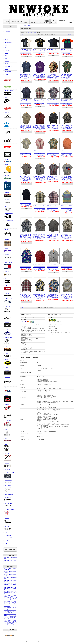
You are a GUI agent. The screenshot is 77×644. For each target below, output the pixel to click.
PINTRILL (10, 465)
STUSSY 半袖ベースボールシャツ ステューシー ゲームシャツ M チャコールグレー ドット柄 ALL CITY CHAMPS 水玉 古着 (26, 179)
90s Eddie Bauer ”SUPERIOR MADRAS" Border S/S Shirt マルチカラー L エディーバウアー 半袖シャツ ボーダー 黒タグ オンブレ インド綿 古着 (66, 209)
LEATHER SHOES (8, 66)
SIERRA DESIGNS (10, 301)
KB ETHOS (10, 372)
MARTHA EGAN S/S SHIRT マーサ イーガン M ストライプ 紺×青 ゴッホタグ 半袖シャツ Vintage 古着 (26, 204)
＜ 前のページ (24, 34)
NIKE (10, 100)
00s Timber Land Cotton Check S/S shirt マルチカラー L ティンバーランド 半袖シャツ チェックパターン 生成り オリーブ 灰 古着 (39, 208)
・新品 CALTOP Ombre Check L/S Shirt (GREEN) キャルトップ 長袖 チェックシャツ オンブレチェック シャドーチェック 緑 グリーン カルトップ (10, 610)
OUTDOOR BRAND (10, 505)
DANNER (10, 415)
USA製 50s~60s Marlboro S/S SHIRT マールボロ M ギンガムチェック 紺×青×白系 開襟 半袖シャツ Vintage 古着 (53, 178)
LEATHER (7, 50)
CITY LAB (10, 325)
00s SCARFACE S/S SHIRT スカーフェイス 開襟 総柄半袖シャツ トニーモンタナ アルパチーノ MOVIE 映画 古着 (26, 51)
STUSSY (10, 233)
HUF (10, 281)
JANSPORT (10, 440)
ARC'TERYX (10, 309)
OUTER (6, 48)
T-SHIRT (6, 29)
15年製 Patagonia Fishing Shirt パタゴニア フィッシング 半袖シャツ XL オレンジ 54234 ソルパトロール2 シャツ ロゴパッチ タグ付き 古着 (66, 153)
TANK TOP (7, 37)
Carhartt (10, 169)
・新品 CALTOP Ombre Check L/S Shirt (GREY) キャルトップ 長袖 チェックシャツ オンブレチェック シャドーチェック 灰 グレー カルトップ (10, 616)
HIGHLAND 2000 (10, 341)
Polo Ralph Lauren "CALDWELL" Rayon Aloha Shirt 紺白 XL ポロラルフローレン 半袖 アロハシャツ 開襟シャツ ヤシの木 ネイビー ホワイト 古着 (25, 237)
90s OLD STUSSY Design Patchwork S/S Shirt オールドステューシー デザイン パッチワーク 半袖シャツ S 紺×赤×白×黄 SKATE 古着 (53, 102)
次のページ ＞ (70, 34)
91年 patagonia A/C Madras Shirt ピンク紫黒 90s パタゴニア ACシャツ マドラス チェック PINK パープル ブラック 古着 (53, 208)
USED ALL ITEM (10, 79)
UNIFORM (7, 40)
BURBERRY (10, 242)
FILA (10, 390)
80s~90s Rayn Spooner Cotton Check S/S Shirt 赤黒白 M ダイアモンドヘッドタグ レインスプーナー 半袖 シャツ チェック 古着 (25, 297)
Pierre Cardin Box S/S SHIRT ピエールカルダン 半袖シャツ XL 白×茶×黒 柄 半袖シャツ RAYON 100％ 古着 (66, 127)
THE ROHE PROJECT (10, 475)
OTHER (6, 75)
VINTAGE (10, 521)
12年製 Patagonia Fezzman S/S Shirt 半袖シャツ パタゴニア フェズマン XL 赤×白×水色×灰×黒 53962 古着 (39, 101)
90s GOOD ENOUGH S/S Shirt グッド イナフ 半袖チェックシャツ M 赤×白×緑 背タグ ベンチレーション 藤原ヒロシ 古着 (39, 128)
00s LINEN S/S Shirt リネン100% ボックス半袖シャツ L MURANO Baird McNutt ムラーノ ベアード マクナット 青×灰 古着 (26, 76)
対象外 (6, 533)
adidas (10, 124)
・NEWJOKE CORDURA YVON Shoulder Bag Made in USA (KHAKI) (10, 588)
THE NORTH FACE (10, 215)
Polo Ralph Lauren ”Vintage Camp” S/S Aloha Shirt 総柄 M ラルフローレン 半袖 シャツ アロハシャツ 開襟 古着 (53, 296)
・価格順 (34, 32)
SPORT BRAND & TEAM (10, 512)
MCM (10, 448)
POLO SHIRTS (8, 32)
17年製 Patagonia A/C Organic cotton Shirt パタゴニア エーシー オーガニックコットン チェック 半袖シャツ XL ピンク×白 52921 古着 (39, 153)
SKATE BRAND (10, 489)
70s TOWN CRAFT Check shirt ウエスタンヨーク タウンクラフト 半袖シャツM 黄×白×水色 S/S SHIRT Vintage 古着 (26, 153)
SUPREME (10, 146)
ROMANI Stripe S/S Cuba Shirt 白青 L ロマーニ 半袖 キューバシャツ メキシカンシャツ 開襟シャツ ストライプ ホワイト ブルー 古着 (53, 267)
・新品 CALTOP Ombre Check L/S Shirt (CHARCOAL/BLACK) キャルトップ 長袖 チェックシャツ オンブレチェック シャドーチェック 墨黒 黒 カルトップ (10, 623)
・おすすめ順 (30, 32)
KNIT (6, 45)
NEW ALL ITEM (10, 86)
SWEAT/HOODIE (8, 42)
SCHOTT (10, 355)
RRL (10, 208)
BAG (6, 58)
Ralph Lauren (10, 201)
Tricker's (10, 433)
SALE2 (6, 543)
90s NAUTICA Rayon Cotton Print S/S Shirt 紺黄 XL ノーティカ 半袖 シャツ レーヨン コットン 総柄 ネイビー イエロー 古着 (39, 237)
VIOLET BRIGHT (10, 482)
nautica (10, 250)
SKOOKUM (10, 349)
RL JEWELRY (7, 470)
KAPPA (10, 399)
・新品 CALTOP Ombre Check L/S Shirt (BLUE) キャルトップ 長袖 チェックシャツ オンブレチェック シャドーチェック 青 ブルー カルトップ (10, 604)
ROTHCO (10, 457)
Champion (10, 161)
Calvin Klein (10, 257)
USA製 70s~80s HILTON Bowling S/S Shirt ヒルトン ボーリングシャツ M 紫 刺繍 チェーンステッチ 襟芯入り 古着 (39, 76)
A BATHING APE (10, 274)
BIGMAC (6, 367)
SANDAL (6, 64)
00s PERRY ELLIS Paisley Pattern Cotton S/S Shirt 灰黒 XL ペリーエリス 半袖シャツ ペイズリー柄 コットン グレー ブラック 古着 (53, 237)
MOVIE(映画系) (8, 535)
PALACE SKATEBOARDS (10, 224)
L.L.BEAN (10, 177)
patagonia (10, 195)
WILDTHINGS (10, 317)
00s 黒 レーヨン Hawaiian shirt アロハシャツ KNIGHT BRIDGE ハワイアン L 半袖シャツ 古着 (39, 51)
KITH (10, 154)
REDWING (10, 407)
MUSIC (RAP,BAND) (9, 495)
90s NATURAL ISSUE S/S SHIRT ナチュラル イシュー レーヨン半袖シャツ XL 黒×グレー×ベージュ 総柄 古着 (53, 127)
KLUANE (10, 332)
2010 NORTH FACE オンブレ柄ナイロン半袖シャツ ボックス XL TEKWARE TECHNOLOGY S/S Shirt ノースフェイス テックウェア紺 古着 (26, 102)
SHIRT (6, 34)
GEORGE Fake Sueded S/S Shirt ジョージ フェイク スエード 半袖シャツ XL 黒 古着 (53, 51)
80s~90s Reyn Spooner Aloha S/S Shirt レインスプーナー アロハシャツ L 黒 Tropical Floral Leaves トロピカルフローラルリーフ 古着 (53, 76)
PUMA (10, 140)
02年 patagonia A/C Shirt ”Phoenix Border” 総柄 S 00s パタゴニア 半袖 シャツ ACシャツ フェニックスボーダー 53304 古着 (66, 237)
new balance (10, 132)
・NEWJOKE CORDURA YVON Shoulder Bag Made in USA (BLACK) (10, 584)
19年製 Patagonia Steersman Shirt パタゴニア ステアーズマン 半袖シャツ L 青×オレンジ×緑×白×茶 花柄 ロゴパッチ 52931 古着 (53, 153)
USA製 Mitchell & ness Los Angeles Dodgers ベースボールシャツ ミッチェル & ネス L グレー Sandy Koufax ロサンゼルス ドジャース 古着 (66, 179)
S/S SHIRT (30, 26)
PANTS (6, 53)
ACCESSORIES (8, 72)
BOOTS (6, 69)
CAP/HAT (7, 56)
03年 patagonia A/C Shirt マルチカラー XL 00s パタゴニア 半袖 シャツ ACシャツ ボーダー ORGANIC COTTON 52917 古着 (66, 297)
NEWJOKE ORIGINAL (10, 93)
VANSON (10, 362)
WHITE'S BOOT (10, 423)
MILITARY (10, 528)
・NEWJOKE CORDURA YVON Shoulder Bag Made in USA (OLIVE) (10, 592)
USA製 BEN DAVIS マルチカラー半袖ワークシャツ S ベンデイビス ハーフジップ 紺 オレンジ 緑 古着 (66, 51)
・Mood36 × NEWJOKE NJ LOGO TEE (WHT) (10, 569)
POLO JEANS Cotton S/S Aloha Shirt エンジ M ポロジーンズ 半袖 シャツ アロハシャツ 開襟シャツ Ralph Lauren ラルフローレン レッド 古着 (39, 267)
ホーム (21, 26)
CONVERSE (10, 116)
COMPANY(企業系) (9, 538)
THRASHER (10, 381)
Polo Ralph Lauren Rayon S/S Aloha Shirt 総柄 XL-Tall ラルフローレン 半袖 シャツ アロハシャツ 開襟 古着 (25, 267)
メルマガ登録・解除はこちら (10, 632)
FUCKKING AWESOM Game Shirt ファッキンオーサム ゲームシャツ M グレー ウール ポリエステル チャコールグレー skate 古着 (39, 179)
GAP (10, 185)
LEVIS (10, 288)
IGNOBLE (10, 295)
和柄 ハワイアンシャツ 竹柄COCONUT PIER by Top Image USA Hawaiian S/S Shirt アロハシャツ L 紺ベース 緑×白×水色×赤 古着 (66, 102)
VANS (10, 108)
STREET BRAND (10, 499)
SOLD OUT (7, 541)
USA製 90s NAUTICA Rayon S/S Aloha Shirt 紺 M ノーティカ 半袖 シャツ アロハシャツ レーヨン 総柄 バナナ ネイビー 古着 (39, 297)
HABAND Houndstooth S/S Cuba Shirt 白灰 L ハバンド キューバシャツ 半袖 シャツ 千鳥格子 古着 (66, 267)
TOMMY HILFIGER (10, 266)
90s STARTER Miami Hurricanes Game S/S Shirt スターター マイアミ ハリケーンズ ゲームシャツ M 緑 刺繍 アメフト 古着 (66, 76)
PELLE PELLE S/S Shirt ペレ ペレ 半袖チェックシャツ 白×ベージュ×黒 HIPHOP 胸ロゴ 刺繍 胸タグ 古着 (25, 127)
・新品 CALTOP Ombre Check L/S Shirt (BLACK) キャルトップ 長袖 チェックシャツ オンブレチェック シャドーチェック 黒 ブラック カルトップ (10, 598)
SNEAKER (7, 61)
